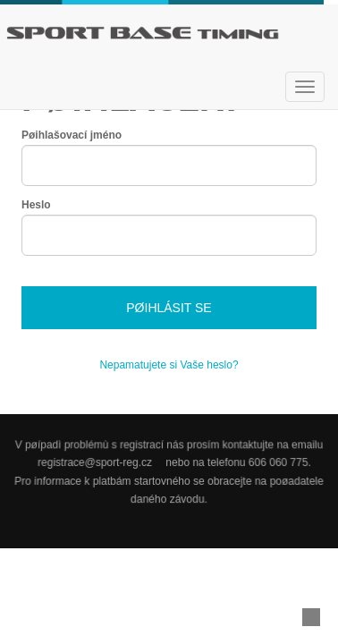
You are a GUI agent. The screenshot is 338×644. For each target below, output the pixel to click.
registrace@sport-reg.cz (95, 462)
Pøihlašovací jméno (72, 135)
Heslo (36, 205)
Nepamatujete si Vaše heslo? (169, 365)
